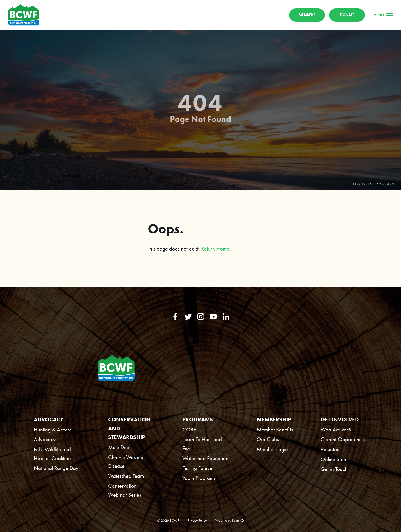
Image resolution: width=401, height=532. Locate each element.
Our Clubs (268, 439)
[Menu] (383, 16)
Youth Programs (199, 478)
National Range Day (56, 468)
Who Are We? (336, 429)
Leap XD (238, 520)
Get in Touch (334, 469)
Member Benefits (275, 429)
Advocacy (45, 439)
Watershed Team (126, 476)
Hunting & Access (53, 429)
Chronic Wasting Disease (126, 462)
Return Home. (216, 251)
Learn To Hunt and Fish (202, 444)
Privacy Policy (197, 520)
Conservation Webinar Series (125, 490)
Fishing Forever (198, 468)
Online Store (334, 459)
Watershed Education (205, 458)
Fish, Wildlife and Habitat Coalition (52, 454)
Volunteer (331, 449)
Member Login (272, 449)
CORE (189, 429)
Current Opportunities (344, 439)
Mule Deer (119, 447)
